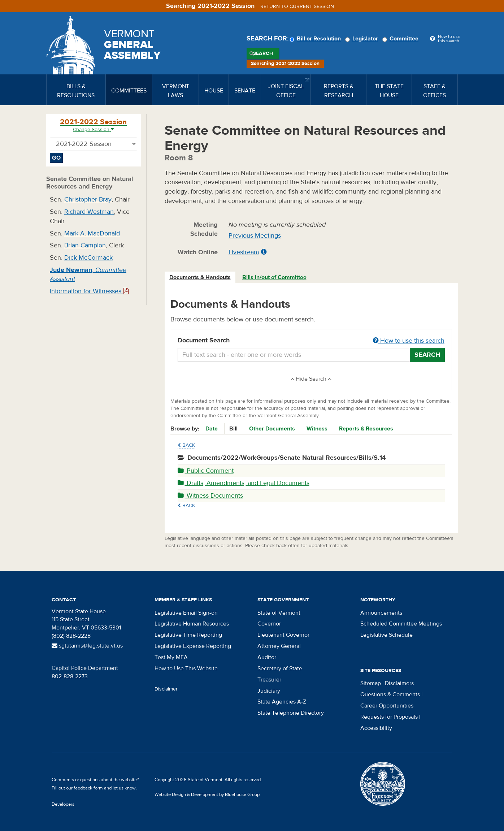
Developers (63, 804)
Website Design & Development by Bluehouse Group (207, 795)
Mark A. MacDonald (92, 233)
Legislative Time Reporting (188, 635)
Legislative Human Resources (192, 624)
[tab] (200, 278)
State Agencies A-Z (282, 702)
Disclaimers (399, 683)
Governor (269, 624)
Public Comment (206, 471)
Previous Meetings (255, 236)
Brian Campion (85, 245)
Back (186, 445)
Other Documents (272, 429)
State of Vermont (279, 613)
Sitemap (371, 683)
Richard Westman (89, 212)
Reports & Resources (366, 429)
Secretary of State (280, 668)
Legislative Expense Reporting (193, 646)
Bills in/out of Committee (274, 277)
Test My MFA (171, 657)
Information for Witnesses (89, 291)
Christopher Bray (88, 200)
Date (212, 429)
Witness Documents (210, 496)
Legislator (363, 39)
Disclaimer (166, 689)
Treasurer (269, 680)
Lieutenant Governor (283, 635)
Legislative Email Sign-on (186, 613)
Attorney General (279, 646)
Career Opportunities (387, 706)
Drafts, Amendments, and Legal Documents (244, 483)
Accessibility (376, 728)
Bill (233, 429)
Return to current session (297, 7)
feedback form (88, 788)
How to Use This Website (186, 668)
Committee (401, 39)
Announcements (381, 613)
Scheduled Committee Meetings (401, 624)
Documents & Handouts (200, 277)
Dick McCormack (88, 258)
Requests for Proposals (389, 717)
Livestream (244, 252)
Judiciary (269, 691)
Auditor (267, 657)
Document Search (311, 341)
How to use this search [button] (409, 341)
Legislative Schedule (386, 635)
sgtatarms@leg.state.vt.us (87, 646)
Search (263, 53)
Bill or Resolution (316, 39)
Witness (317, 429)
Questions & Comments (390, 694)
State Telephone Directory (291, 713)
